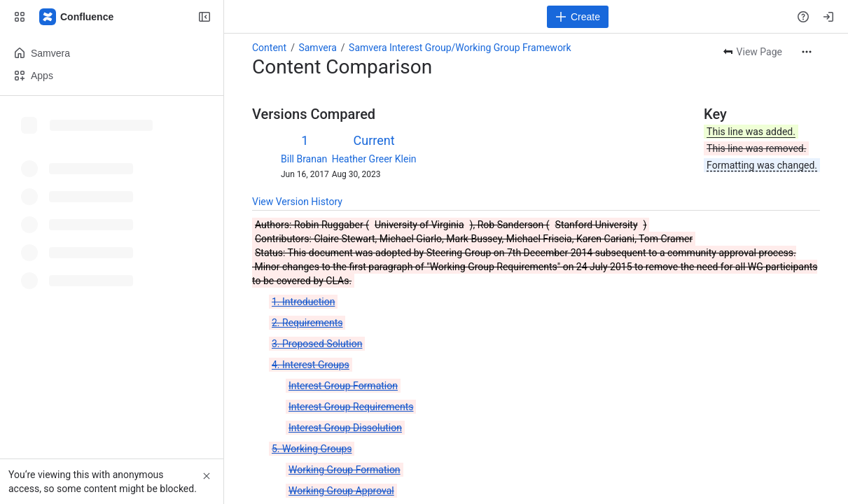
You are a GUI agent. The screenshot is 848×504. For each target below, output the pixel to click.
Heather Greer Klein (374, 159)
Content (269, 48)
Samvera (317, 48)
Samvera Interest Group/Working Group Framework (460, 48)
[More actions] (807, 52)
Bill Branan (304, 159)
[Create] (578, 17)
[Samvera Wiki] (77, 17)
